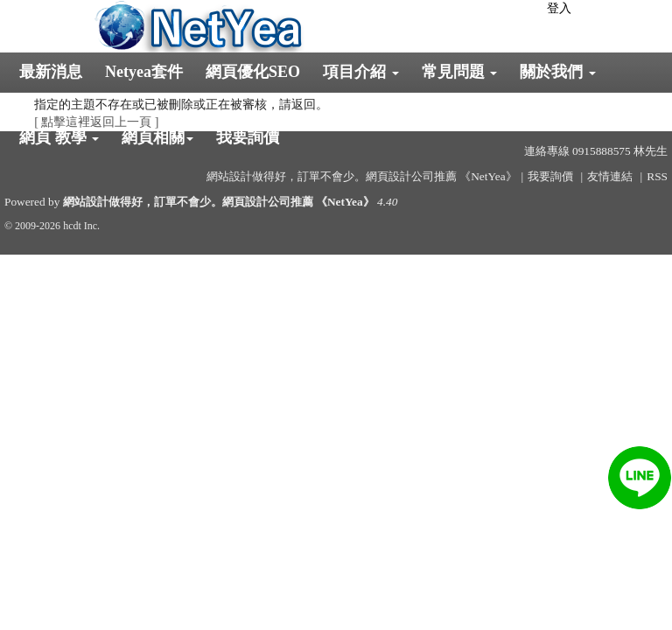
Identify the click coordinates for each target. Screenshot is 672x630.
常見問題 (460, 72)
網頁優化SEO (253, 72)
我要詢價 (248, 137)
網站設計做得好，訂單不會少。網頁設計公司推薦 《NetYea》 (219, 202)
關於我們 (558, 72)
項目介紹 (361, 72)
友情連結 (610, 176)
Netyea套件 (144, 72)
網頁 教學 (59, 137)
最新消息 (51, 72)
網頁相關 (157, 137)
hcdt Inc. (81, 226)
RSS (657, 176)
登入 (559, 8)
